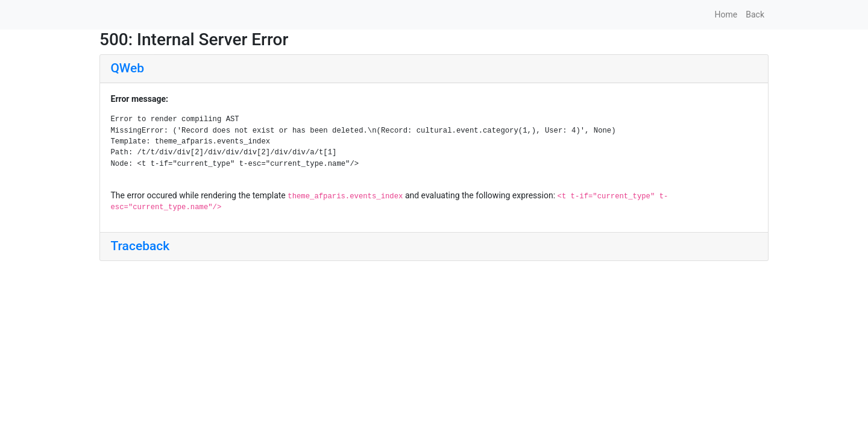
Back (755, 14)
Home (726, 14)
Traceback (140, 246)
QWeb (127, 68)
